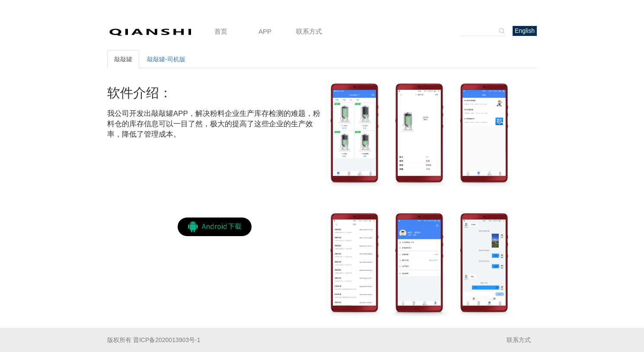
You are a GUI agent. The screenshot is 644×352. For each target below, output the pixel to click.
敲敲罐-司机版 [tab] (166, 59)
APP (265, 31)
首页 (221, 31)
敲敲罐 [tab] (123, 59)
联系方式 (309, 31)
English (525, 31)
